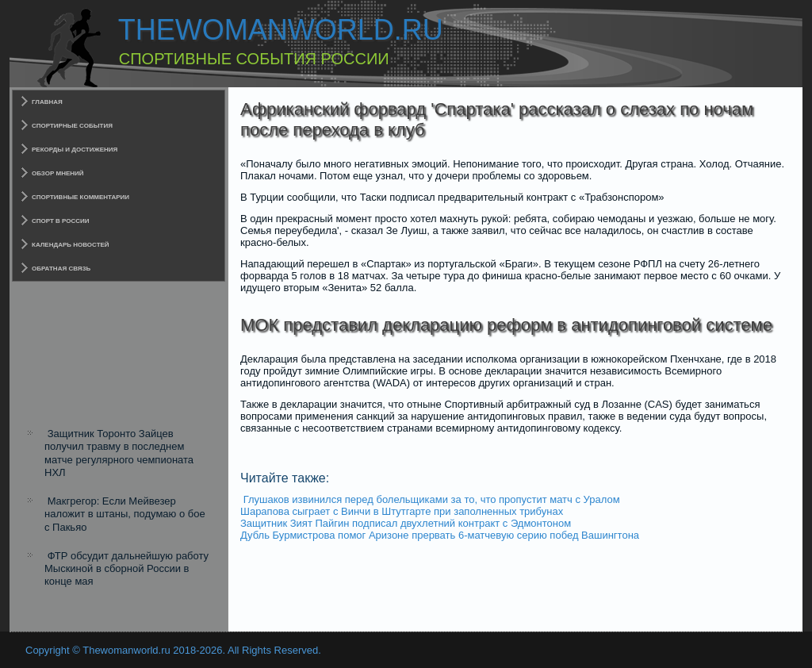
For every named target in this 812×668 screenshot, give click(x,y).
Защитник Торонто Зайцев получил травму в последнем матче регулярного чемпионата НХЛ (119, 453)
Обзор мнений (58, 173)
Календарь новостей (71, 245)
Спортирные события (72, 126)
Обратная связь (61, 269)
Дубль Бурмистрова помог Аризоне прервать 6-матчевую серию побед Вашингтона (440, 535)
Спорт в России (61, 221)
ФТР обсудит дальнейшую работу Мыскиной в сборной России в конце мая (126, 569)
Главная (47, 102)
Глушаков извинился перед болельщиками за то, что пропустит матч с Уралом (432, 499)
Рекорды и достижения (75, 150)
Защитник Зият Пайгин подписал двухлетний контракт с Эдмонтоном (406, 523)
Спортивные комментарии (80, 197)
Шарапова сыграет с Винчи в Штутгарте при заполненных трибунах (402, 511)
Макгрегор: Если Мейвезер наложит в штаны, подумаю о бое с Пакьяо (125, 514)
